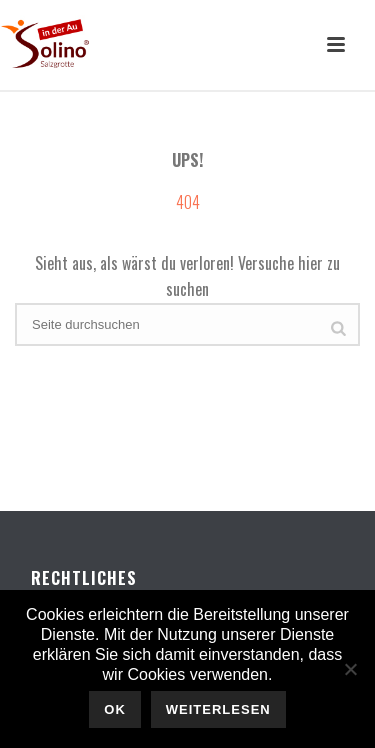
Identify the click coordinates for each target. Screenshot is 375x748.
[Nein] (350, 669)
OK (115, 709)
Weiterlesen (218, 709)
